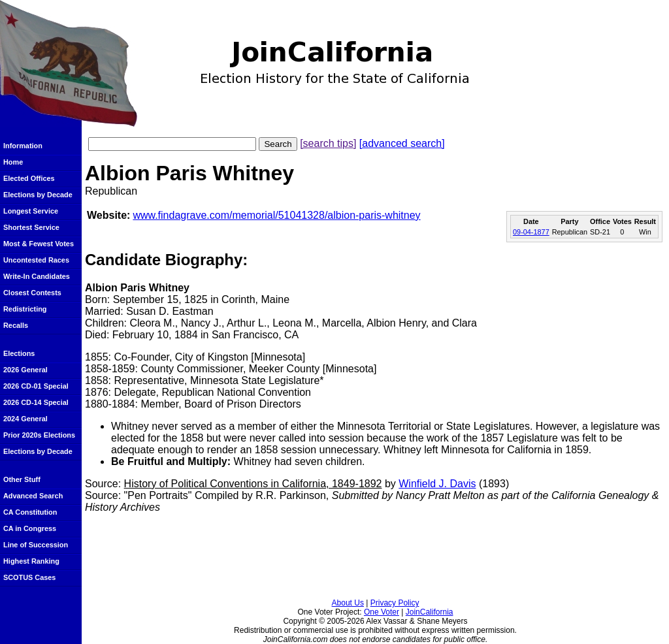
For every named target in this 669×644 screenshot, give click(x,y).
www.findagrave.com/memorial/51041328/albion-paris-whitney (276, 215)
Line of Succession (36, 545)
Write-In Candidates (37, 276)
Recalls (16, 325)
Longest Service (31, 211)
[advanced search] (402, 143)
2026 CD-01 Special (36, 386)
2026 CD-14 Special (36, 402)
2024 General (25, 419)
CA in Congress (30, 528)
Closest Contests (32, 293)
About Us (348, 603)
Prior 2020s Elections (39, 435)
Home (13, 162)
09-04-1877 (531, 232)
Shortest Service (31, 227)
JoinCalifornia (430, 612)
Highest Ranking (31, 561)
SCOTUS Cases (29, 577)
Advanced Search (33, 496)
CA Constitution (30, 512)
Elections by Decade (38, 195)
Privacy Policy (395, 603)
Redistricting (25, 309)
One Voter (382, 612)
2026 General (25, 370)
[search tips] (328, 143)
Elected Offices (29, 178)
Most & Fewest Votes (39, 244)
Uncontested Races (36, 260)
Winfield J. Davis (437, 484)
